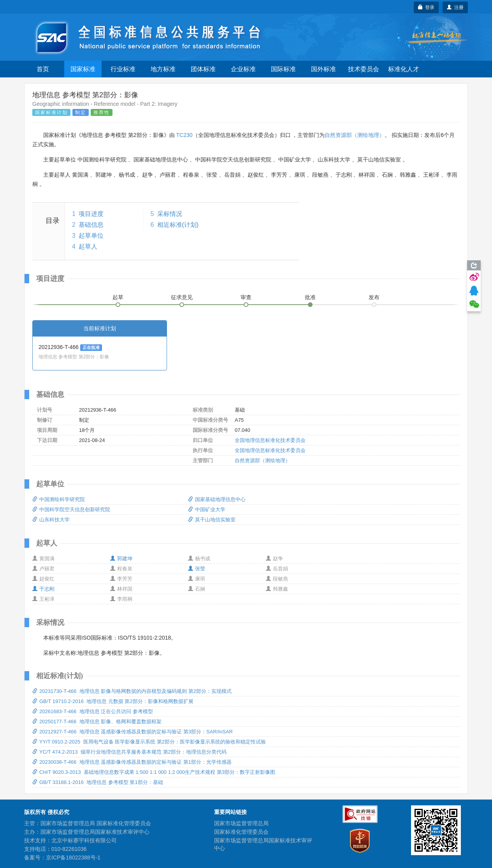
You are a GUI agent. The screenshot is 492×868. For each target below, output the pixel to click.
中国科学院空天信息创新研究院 (71, 509)
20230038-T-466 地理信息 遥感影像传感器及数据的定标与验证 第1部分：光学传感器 (132, 762)
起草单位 (91, 236)
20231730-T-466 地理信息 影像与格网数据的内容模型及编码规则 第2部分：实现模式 (132, 691)
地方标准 (163, 69)
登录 (426, 7)
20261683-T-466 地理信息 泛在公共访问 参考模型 (93, 711)
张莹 (197, 569)
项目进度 (91, 214)
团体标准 (203, 69)
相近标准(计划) (178, 225)
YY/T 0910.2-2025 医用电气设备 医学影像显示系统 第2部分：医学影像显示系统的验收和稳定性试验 (149, 742)
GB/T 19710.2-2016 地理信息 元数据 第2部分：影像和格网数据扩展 (113, 701)
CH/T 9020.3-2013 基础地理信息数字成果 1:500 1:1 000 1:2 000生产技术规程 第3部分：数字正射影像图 (154, 772)
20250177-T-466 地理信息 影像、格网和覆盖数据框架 (97, 722)
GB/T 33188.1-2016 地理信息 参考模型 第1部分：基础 (98, 782)
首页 (43, 69)
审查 (246, 297)
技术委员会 (364, 69)
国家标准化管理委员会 (241, 832)
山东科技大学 (51, 520)
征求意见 (182, 297)
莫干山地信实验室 (212, 520)
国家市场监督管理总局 (241, 823)
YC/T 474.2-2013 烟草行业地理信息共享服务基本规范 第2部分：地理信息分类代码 (129, 752)
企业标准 (243, 69)
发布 (374, 297)
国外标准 (323, 69)
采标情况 (170, 214)
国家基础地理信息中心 (217, 499)
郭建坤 (121, 559)
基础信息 (91, 225)
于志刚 (43, 589)
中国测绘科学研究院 (59, 499)
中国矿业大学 (207, 509)
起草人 (88, 246)
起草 (118, 297)
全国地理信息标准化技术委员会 (270, 440)
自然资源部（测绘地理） (355, 135)
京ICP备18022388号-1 (73, 857)
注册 (455, 7)
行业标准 (123, 69)
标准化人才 (404, 69)
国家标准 (83, 69)
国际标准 (283, 69)
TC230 (184, 135)
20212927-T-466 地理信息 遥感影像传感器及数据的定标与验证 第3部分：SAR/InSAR (133, 732)
